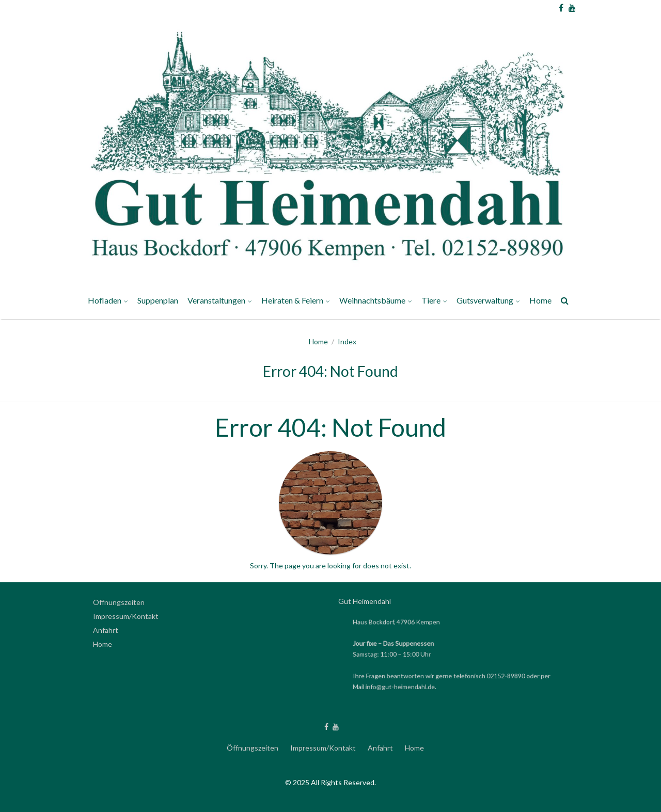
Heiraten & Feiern (292, 300)
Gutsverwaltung (485, 300)
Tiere (431, 300)
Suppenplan (158, 300)
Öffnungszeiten (119, 602)
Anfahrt (106, 630)
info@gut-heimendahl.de (404, 686)
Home (540, 300)
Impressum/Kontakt (126, 616)
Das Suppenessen (412, 643)
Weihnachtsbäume (372, 300)
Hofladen (105, 300)
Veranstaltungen (216, 300)
